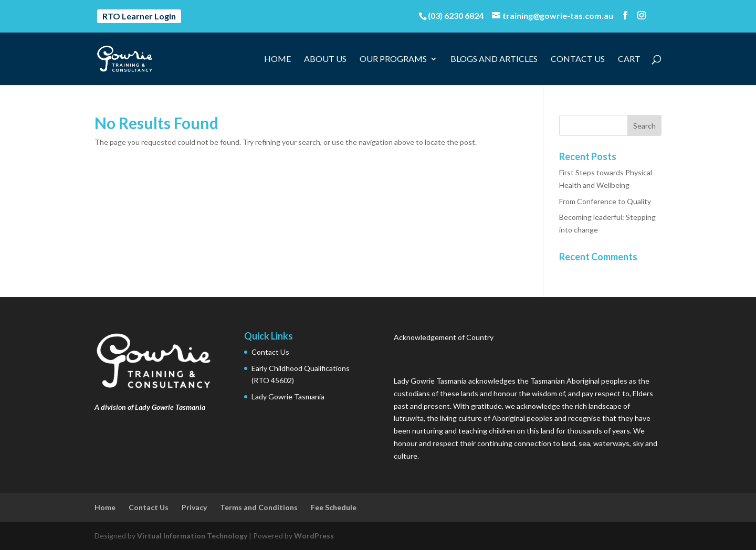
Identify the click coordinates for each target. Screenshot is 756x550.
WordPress (314, 536)
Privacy (194, 507)
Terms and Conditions (259, 507)
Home (277, 59)
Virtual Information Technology (192, 536)
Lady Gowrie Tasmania (288, 396)
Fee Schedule (334, 507)
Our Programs (393, 59)
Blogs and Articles (494, 59)
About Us (325, 59)
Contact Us (578, 59)
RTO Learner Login (139, 16)
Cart (629, 59)
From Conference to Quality (605, 201)
